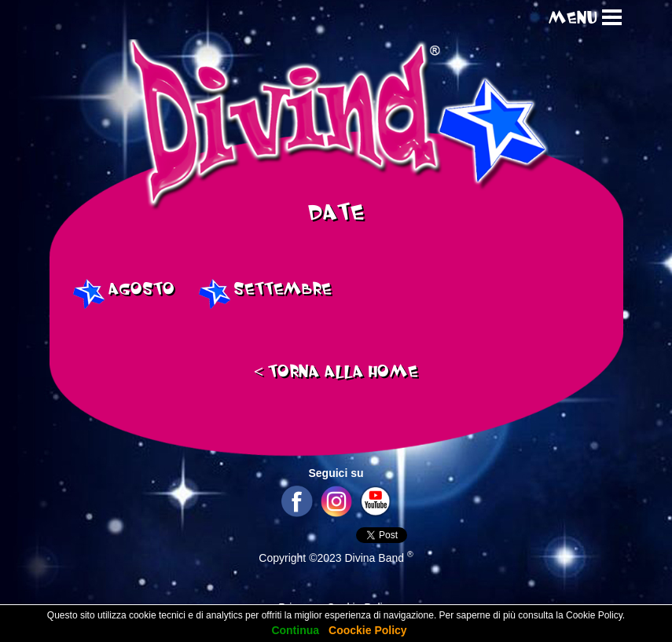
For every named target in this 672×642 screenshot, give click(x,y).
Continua (295, 630)
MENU (573, 19)
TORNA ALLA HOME (336, 372)
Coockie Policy (368, 630)
